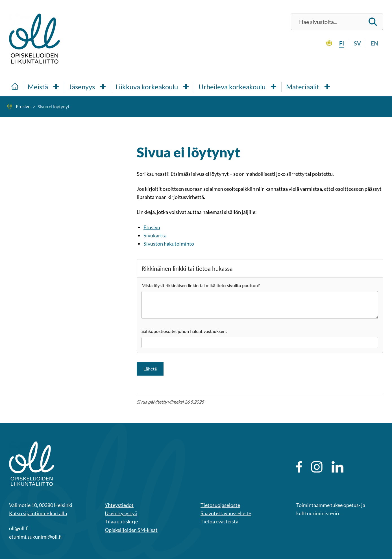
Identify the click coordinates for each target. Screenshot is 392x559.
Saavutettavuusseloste (226, 513)
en (374, 43)
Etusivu (152, 227)
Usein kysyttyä (121, 513)
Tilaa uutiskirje (121, 521)
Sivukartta (155, 235)
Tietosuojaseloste (220, 505)
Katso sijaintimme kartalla (38, 513)
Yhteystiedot (119, 505)
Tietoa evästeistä (219, 521)
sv (357, 43)
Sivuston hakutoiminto (169, 244)
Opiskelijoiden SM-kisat (131, 530)
